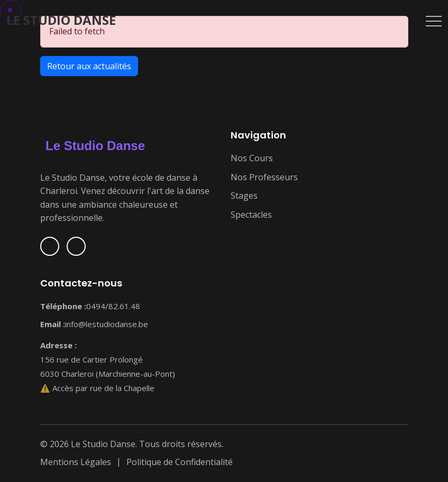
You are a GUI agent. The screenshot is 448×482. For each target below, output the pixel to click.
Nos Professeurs (264, 177)
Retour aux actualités (89, 66)
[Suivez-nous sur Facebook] (50, 246)
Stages (244, 196)
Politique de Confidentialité (180, 462)
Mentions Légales (76, 462)
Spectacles (251, 215)
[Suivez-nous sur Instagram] (76, 246)
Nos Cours (252, 158)
